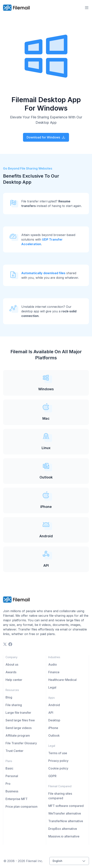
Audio (53, 664)
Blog (9, 697)
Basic (9, 768)
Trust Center (14, 751)
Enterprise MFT (17, 799)
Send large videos (19, 728)
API (51, 713)
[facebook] (10, 644)
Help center (14, 680)
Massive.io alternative (64, 836)
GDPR (52, 776)
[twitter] (5, 644)
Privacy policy (58, 761)
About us (12, 664)
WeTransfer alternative (65, 813)
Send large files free (20, 720)
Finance (54, 672)
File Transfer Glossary (21, 743)
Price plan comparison (21, 807)
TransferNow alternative (66, 821)
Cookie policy (58, 768)
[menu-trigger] (87, 8)
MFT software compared (66, 806)
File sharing (14, 705)
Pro (8, 784)
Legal (52, 687)
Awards (11, 672)
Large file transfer (18, 713)
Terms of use (58, 753)
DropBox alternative (63, 829)
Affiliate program (18, 735)
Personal (12, 776)
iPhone (53, 728)
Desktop (54, 720)
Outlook (54, 735)
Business (12, 791)
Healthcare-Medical (62, 680)
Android (54, 705)
